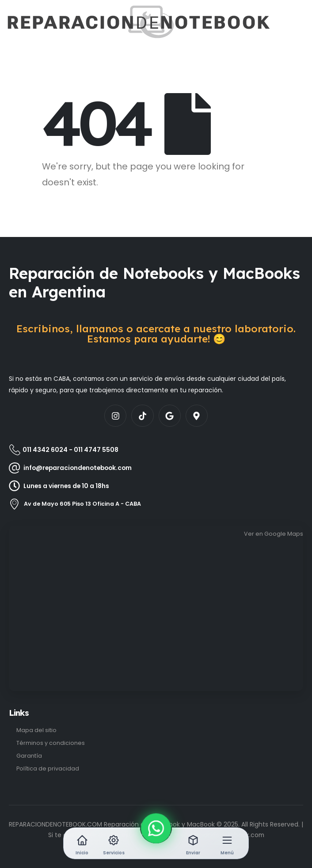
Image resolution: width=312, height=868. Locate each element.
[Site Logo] (34, 22)
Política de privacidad (48, 768)
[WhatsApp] (156, 829)
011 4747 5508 (96, 450)
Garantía (29, 756)
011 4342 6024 (45, 450)
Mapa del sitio (36, 730)
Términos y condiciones (51, 743)
